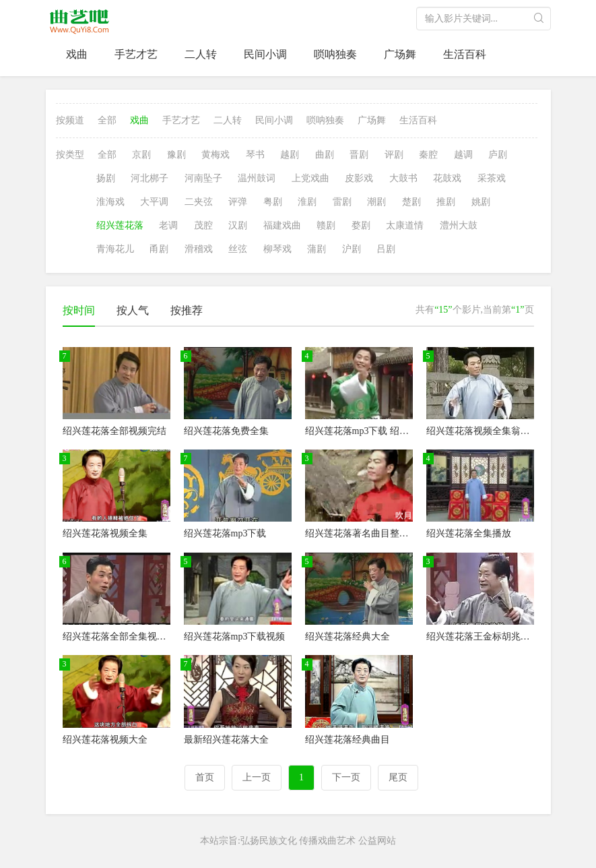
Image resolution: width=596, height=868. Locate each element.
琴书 (255, 155)
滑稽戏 (199, 249)
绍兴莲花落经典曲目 (347, 740)
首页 (205, 777)
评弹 (238, 202)
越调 (463, 155)
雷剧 (342, 202)
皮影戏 (359, 178)
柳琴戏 (277, 249)
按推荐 (187, 310)
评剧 (394, 155)
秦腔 (428, 155)
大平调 (154, 202)
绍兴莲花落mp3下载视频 (235, 637)
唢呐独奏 (335, 54)
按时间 (79, 310)
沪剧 (352, 249)
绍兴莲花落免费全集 (226, 431)
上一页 (257, 777)
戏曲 (77, 54)
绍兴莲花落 (120, 225)
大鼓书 (403, 178)
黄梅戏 (216, 155)
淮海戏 (110, 202)
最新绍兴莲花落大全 (226, 740)
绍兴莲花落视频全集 (105, 533)
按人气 (133, 310)
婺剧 (361, 225)
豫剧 (176, 155)
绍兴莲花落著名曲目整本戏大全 (371, 533)
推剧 (446, 202)
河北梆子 (150, 178)
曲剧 (325, 155)
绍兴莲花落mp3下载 (225, 533)
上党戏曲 (310, 178)
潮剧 (376, 202)
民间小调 (265, 54)
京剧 (141, 155)
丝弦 (238, 249)
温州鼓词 (257, 178)
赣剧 (326, 225)
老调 (168, 225)
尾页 (398, 777)
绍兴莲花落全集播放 (469, 533)
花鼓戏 (447, 178)
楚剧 (411, 202)
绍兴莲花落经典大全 (347, 637)
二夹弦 (199, 202)
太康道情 (405, 225)
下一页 (346, 777)
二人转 (201, 54)
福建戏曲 (282, 225)
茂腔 (203, 225)
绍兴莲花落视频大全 (105, 740)
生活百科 (465, 54)
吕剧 (386, 249)
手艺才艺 (136, 54)
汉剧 (238, 225)
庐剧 (498, 155)
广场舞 (400, 54)
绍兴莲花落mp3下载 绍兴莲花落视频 (380, 431)
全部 (107, 120)
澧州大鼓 (459, 225)
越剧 (290, 155)
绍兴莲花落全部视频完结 (114, 431)
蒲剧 (317, 249)
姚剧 (481, 202)
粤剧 (273, 202)
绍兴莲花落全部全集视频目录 (124, 637)
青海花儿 (115, 249)
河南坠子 (203, 178)
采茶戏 (492, 178)
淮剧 (307, 202)
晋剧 (359, 155)
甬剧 (159, 249)
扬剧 (106, 178)
